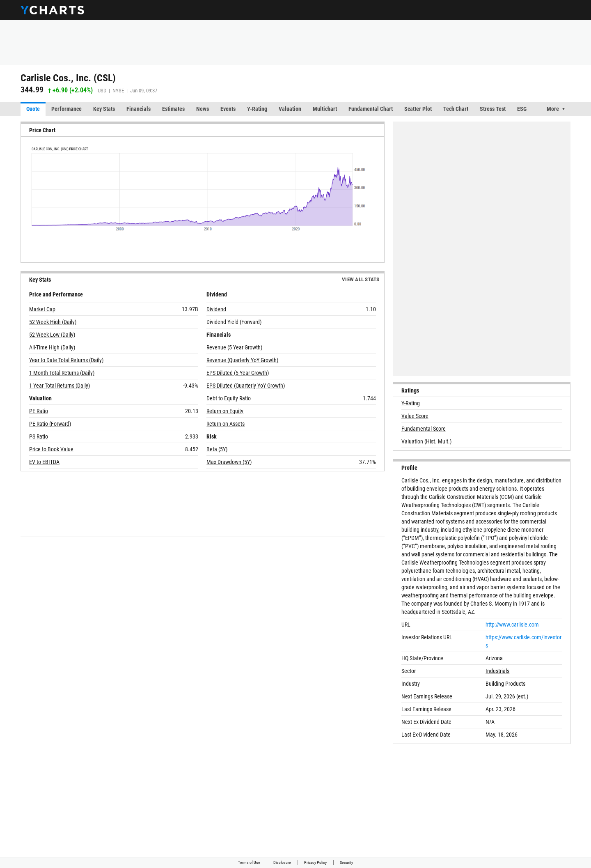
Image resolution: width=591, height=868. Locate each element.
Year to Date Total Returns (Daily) (66, 360)
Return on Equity (225, 411)
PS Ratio (39, 436)
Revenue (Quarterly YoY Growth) (242, 360)
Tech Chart (456, 109)
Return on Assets (226, 424)
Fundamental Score (424, 429)
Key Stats (104, 109)
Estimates (173, 109)
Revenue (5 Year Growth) (234, 347)
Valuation (290, 109)
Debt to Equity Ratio (229, 398)
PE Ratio (39, 411)
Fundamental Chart (371, 109)
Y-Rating (257, 109)
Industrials (497, 671)
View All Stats (361, 279)
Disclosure (282, 862)
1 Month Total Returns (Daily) (62, 373)
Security (346, 862)
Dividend (216, 309)
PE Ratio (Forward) (50, 424)
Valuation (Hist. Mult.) (426, 441)
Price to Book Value (51, 449)
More (553, 109)
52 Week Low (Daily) (52, 335)
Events (228, 109)
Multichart (325, 109)
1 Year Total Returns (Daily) (60, 386)
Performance (66, 109)
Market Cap (42, 309)
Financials (139, 109)
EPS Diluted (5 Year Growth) (238, 373)
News (203, 109)
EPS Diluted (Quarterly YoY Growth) (246, 386)
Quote (33, 109)
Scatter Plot (418, 109)
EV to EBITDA (44, 462)
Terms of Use (249, 862)
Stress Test (493, 109)
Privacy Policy (315, 862)
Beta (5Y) (217, 449)
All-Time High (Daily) (52, 347)
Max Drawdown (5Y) (229, 462)
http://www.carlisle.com (512, 625)
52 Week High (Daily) (53, 322)
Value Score (415, 416)
